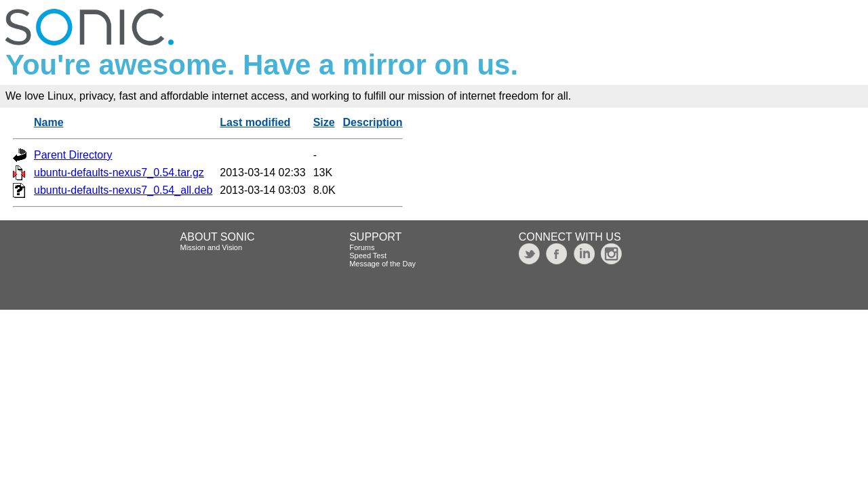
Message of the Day (382, 264)
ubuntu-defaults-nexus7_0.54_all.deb (123, 190)
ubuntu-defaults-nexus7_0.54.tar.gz (119, 172)
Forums (362, 247)
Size (324, 122)
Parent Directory (73, 155)
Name (49, 122)
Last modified (255, 122)
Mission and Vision (212, 247)
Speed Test (368, 256)
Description (373, 122)
